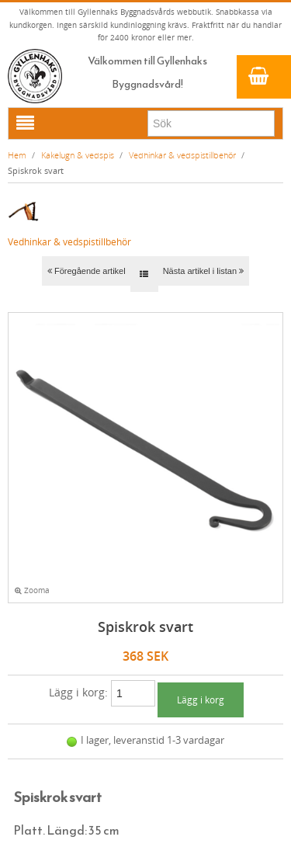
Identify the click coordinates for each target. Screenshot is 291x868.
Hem (17, 155)
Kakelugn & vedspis (78, 155)
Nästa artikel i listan (203, 271)
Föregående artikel (87, 271)
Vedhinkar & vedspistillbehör (182, 155)
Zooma (32, 590)
